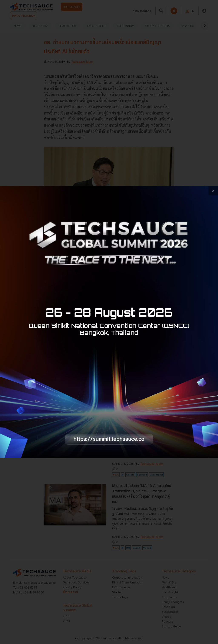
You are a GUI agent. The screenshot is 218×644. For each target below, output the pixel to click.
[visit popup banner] (109, 322)
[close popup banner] (213, 191)
